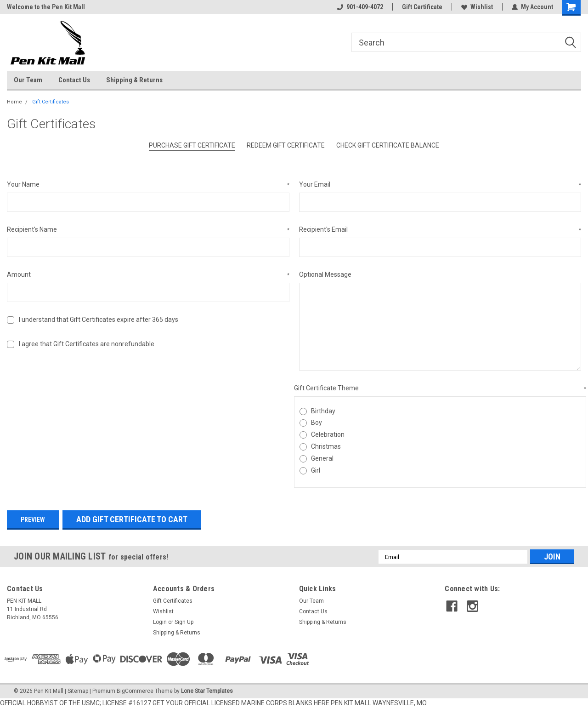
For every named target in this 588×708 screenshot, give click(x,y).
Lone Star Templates (207, 691)
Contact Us (74, 80)
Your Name (148, 185)
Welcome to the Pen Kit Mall (46, 7)
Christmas (326, 446)
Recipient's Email (440, 230)
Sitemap (78, 691)
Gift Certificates (51, 102)
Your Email (440, 185)
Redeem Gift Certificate (286, 145)
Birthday (323, 411)
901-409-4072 (360, 7)
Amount (148, 275)
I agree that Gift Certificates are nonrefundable (87, 344)
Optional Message (325, 274)
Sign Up (184, 622)
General (322, 458)
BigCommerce (135, 691)
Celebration (328, 434)
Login (160, 622)
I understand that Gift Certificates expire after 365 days (99, 320)
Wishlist (477, 7)
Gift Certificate (422, 7)
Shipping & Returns (134, 80)
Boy (317, 423)
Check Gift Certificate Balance (388, 145)
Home (14, 102)
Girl (316, 470)
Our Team (28, 80)
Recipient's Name (148, 230)
